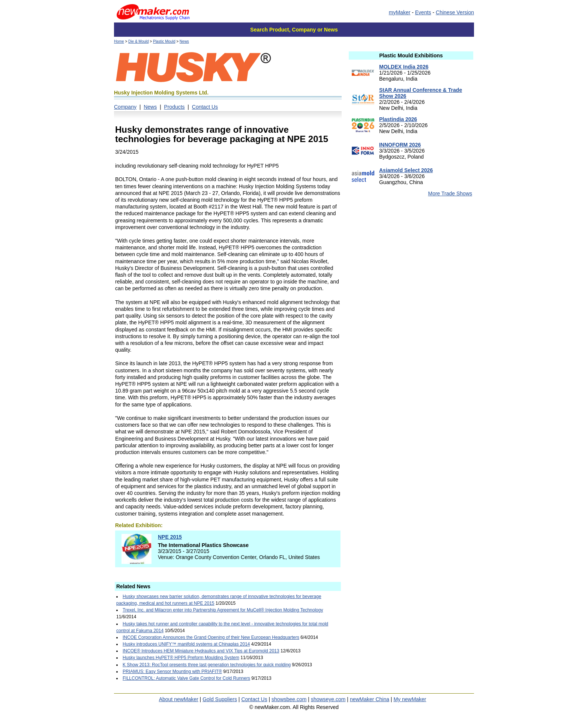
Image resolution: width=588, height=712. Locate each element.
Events (423, 12)
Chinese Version (455, 12)
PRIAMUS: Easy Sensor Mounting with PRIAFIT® (172, 672)
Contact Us (205, 107)
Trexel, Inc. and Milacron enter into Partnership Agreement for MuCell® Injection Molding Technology (223, 610)
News (184, 41)
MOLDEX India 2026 (404, 67)
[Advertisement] (411, 262)
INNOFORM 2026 (400, 145)
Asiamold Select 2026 (406, 170)
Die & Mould (138, 41)
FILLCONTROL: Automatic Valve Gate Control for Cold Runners (186, 678)
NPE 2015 (170, 537)
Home (119, 41)
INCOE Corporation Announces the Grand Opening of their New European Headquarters (211, 637)
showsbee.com (289, 699)
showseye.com (328, 699)
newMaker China (370, 699)
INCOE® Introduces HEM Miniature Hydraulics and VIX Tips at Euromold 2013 (201, 651)
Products (174, 107)
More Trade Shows (450, 193)
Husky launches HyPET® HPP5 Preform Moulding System (181, 658)
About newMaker (179, 699)
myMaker (400, 12)
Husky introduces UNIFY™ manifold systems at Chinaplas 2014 (186, 644)
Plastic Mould (164, 41)
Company (125, 107)
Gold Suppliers (220, 699)
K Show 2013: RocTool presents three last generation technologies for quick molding (207, 665)
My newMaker (410, 699)
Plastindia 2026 (398, 119)
